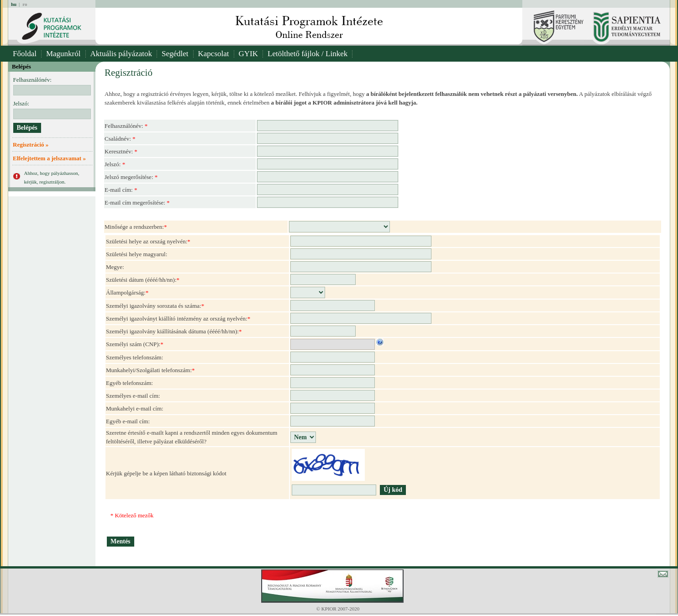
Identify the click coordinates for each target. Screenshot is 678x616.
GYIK (249, 54)
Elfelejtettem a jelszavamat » (49, 158)
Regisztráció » (31, 145)
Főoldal (25, 54)
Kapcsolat (214, 54)
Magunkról (63, 54)
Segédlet (175, 54)
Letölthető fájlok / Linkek (307, 54)
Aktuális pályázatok (121, 54)
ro (25, 4)
